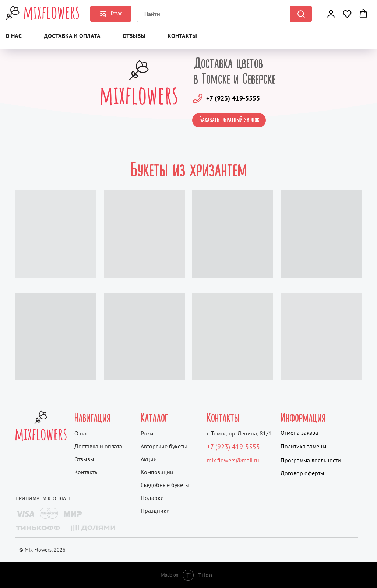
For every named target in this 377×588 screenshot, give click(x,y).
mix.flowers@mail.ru (233, 460)
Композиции (157, 472)
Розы (147, 433)
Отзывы (134, 36)
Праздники (155, 511)
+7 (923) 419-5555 (233, 98)
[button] (331, 14)
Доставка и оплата (72, 36)
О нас (14, 36)
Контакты (182, 36)
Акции (149, 459)
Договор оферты (302, 473)
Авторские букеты (164, 446)
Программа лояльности (311, 460)
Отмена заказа (299, 433)
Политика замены (304, 446)
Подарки (152, 498)
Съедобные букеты (165, 485)
